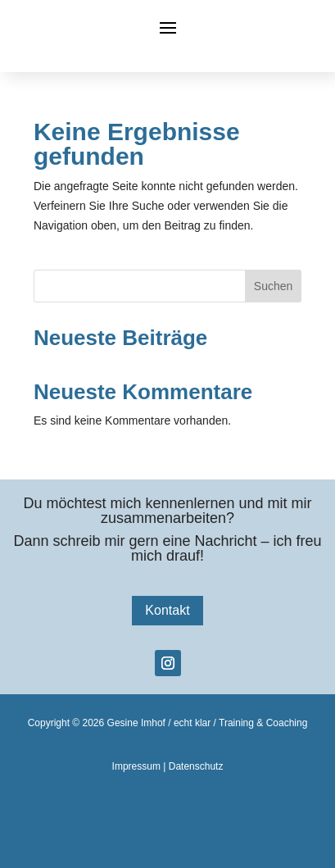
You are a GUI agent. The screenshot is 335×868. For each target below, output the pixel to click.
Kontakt (167, 610)
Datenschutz (196, 766)
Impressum (136, 766)
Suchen (273, 286)
